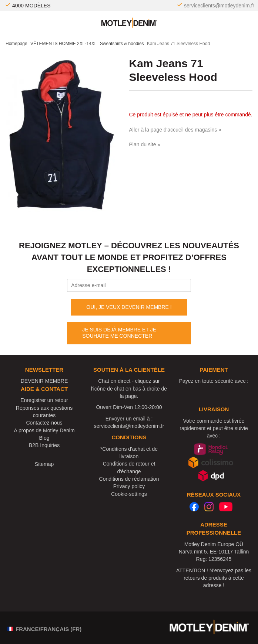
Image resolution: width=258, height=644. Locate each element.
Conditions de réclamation (129, 479)
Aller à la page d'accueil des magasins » (175, 130)
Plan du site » (145, 144)
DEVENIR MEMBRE (44, 381)
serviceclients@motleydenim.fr (219, 6)
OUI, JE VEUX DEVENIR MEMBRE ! (129, 307)
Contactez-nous (44, 423)
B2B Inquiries (44, 445)
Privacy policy (129, 486)
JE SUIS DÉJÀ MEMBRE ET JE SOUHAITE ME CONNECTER (119, 333)
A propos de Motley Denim (44, 430)
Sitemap (44, 464)
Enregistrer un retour (44, 400)
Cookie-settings (129, 494)
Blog (44, 438)
